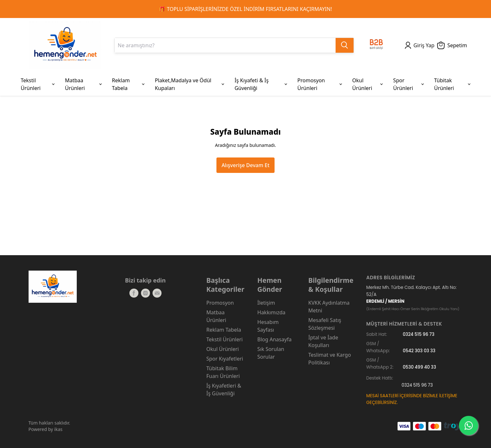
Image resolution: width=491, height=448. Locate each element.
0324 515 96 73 (419, 334)
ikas (58, 429)
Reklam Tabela (224, 330)
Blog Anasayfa (274, 339)
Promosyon (220, 303)
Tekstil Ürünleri (225, 339)
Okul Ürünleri (223, 349)
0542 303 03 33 (419, 351)
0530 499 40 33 (419, 367)
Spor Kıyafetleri (225, 359)
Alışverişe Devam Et (245, 165)
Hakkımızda (271, 312)
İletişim (266, 303)
